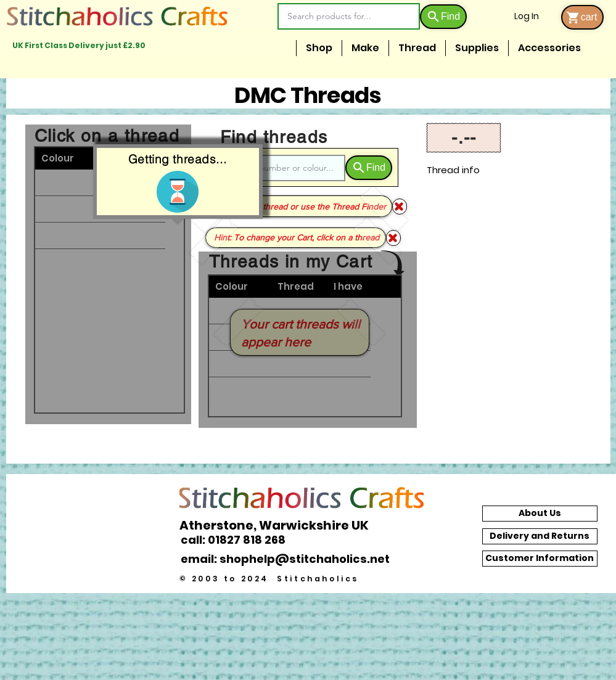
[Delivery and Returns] (540, 536)
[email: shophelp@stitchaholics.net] (289, 559)
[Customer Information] (540, 559)
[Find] (443, 17)
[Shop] (393, 238)
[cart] (582, 17)
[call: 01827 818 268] (240, 540)
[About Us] (540, 514)
